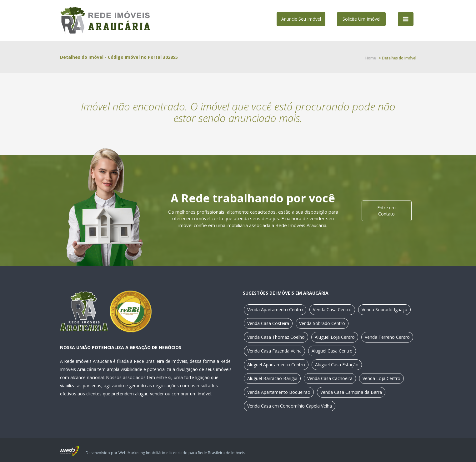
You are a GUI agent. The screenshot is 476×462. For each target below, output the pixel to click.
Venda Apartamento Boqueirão (279, 392)
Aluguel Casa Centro (332, 351)
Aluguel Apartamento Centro (276, 365)
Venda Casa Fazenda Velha (274, 351)
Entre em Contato (386, 211)
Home (371, 58)
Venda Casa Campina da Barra (351, 392)
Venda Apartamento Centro (275, 310)
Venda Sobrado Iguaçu (384, 310)
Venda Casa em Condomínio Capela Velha (290, 406)
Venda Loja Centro (381, 378)
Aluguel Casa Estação (337, 365)
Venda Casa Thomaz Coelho (276, 337)
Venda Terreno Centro (387, 337)
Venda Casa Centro (332, 310)
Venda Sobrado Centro (322, 323)
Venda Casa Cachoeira (330, 378)
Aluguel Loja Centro (335, 337)
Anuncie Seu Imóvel (301, 19)
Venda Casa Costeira (268, 323)
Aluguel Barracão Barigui (272, 378)
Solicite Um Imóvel (361, 19)
